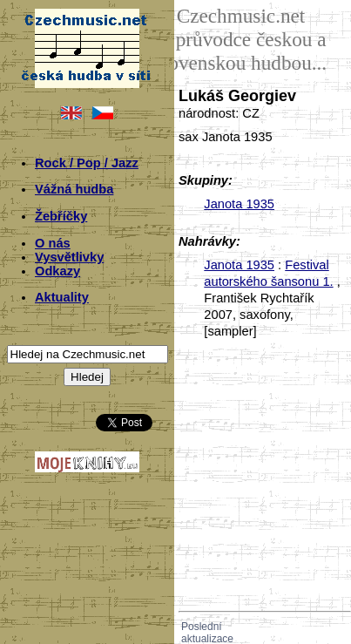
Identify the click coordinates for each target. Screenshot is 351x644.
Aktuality (62, 297)
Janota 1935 (239, 204)
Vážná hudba (74, 189)
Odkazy (57, 271)
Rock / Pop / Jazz (87, 163)
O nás (53, 243)
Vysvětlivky (69, 257)
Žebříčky (61, 216)
